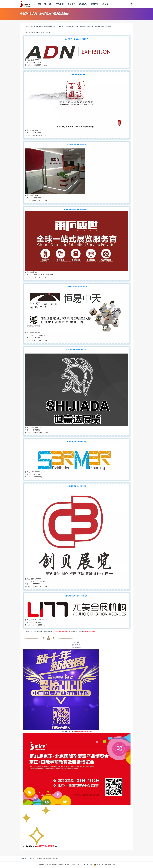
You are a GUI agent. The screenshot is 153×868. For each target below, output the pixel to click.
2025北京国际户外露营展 (44, 859)
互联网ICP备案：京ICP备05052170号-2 (82, 865)
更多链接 (32, 859)
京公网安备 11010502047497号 (106, 865)
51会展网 (56, 859)
